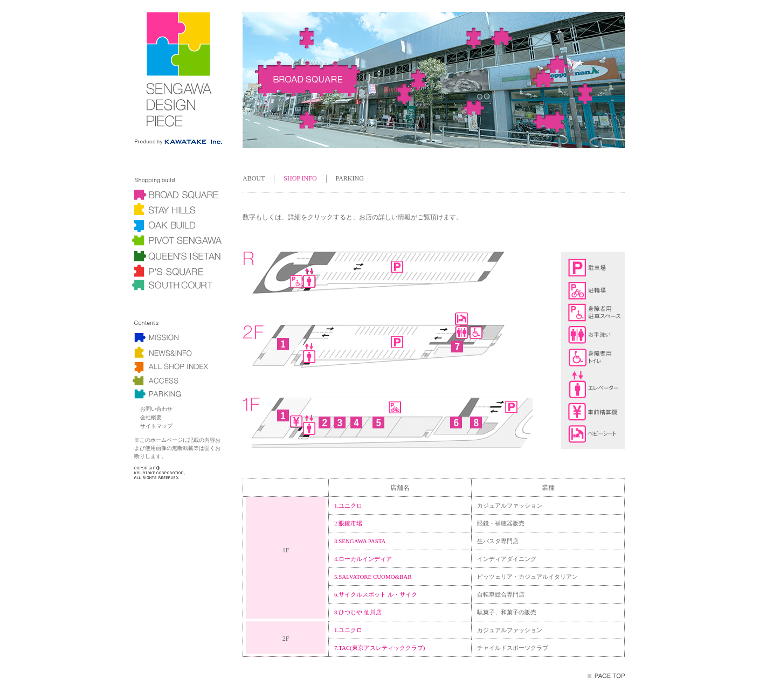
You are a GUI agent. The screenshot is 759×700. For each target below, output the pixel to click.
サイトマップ (156, 426)
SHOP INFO (300, 178)
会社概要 (151, 417)
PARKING (350, 178)
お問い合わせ (156, 409)
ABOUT (254, 178)
